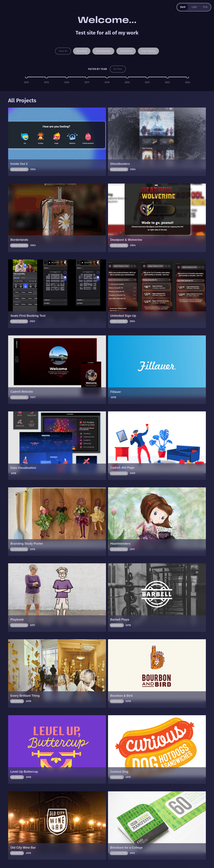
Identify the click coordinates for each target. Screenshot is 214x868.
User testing (149, 51)
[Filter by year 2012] (26, 77)
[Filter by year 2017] (87, 77)
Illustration (126, 51)
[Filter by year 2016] (67, 77)
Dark (182, 7)
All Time (118, 69)
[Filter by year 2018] (107, 77)
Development (103, 51)
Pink (205, 7)
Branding (81, 51)
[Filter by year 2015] (47, 77)
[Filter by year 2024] (188, 77)
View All (63, 51)
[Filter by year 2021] (147, 77)
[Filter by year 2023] (167, 77)
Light (194, 7)
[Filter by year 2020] (127, 77)
